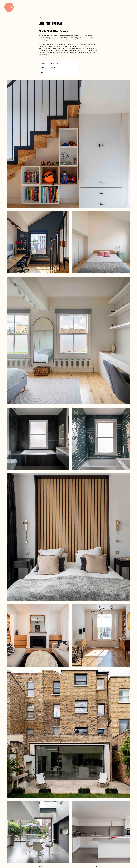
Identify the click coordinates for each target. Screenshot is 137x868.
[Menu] (126, 8)
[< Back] (44, 18)
